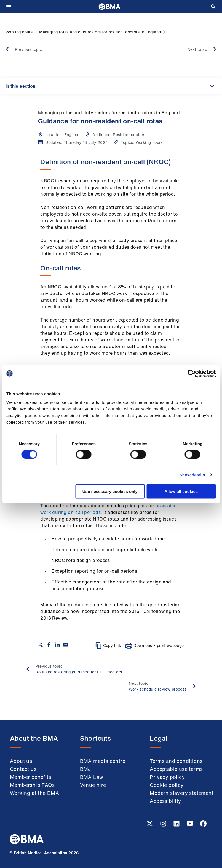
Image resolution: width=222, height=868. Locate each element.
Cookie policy (167, 785)
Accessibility (165, 801)
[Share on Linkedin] (57, 645)
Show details (192, 475)
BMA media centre (103, 761)
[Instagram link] (164, 825)
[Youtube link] (191, 825)
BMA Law (92, 777)
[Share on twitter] (41, 645)
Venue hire (93, 785)
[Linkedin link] (177, 825)
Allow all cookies (181, 491)
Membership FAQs (32, 785)
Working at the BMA (34, 793)
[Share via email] (66, 645)
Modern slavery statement (182, 793)
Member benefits (30, 777)
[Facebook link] (203, 825)
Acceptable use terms (176, 769)
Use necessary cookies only (110, 491)
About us (21, 761)
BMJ (85, 769)
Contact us (23, 769)
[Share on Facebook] (49, 645)
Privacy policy (167, 777)
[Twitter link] (150, 825)
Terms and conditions (176, 761)
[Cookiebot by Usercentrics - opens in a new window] (192, 373)
